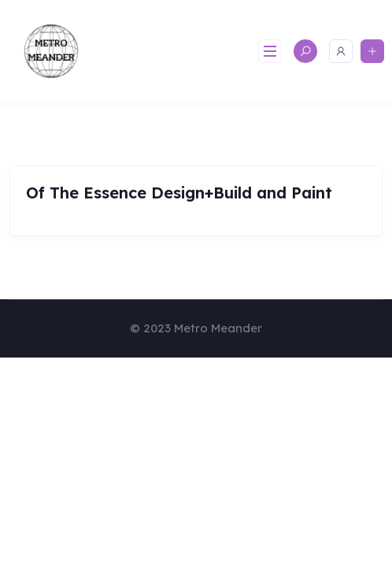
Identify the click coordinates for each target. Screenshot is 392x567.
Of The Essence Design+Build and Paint (179, 193)
